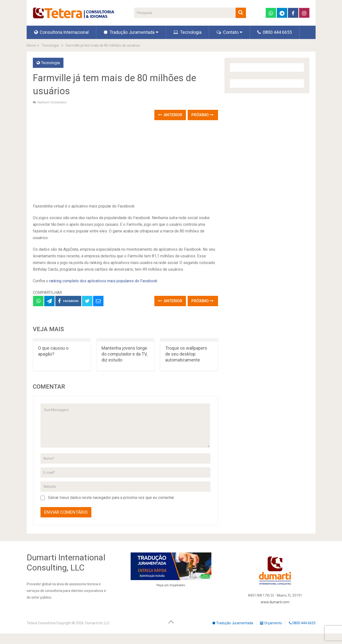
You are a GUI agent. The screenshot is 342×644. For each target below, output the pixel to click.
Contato (228, 32)
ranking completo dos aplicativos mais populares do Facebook (103, 281)
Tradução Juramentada (129, 32)
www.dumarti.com (275, 602)
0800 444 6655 (275, 32)
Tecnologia (187, 32)
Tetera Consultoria (41, 623)
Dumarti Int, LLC (97, 623)
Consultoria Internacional (61, 32)
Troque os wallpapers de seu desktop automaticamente (186, 354)
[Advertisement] (125, 162)
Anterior (170, 115)
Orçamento (177, 585)
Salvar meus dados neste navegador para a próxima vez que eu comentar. (111, 498)
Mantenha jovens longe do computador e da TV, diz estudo (124, 354)
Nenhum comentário (52, 102)
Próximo (202, 115)
